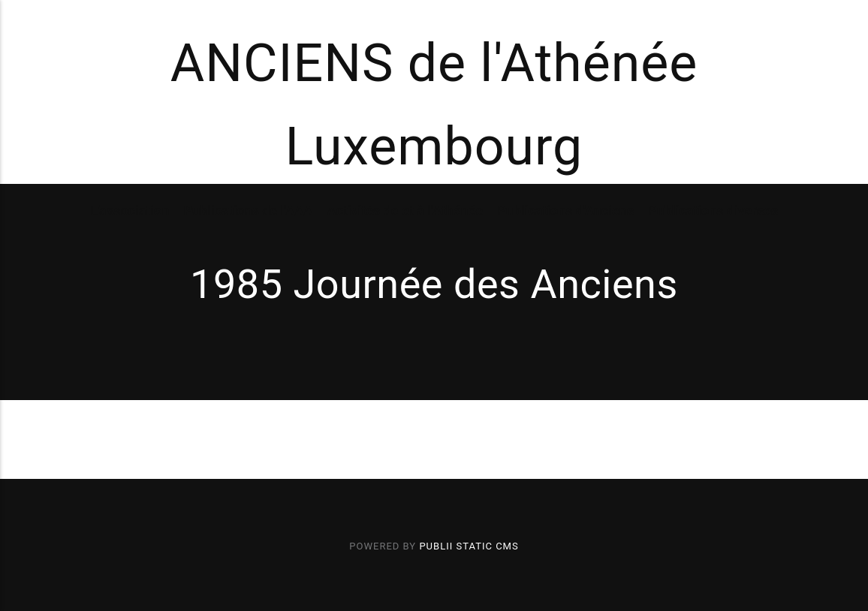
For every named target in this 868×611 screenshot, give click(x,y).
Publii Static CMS (469, 546)
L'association (130, 211)
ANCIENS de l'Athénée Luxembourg (434, 105)
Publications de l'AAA (248, 211)
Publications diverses (713, 211)
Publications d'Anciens (565, 211)
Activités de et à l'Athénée (405, 211)
